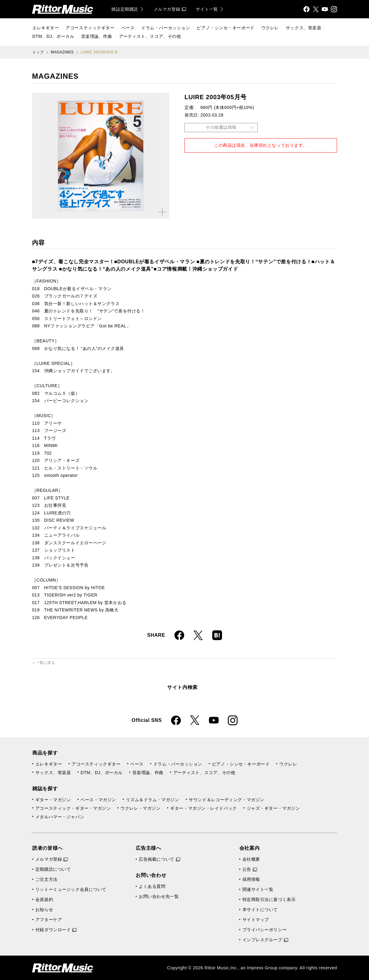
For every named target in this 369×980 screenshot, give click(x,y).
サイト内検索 (182, 687)
